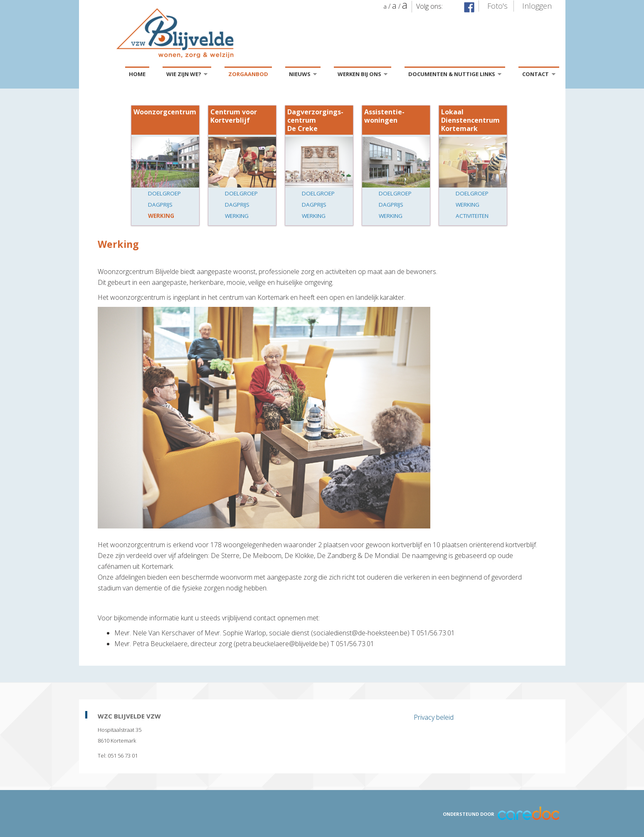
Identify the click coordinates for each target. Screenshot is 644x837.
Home (137, 74)
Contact (539, 75)
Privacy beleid (434, 717)
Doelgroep (164, 193)
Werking (161, 216)
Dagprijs (160, 205)
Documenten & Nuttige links (455, 75)
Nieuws (303, 75)
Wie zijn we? (187, 75)
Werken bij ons (363, 75)
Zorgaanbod (248, 74)
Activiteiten (472, 216)
